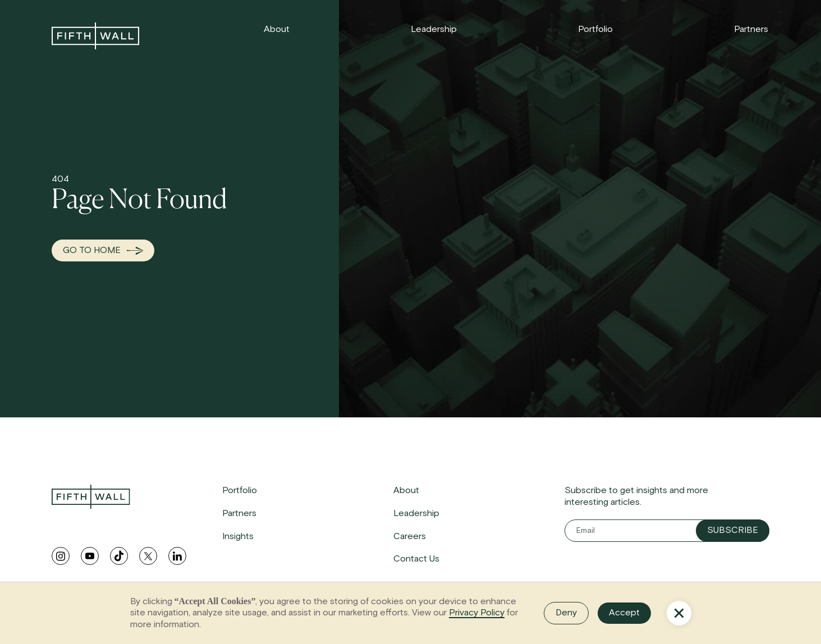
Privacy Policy (477, 613)
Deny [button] (566, 613)
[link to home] (95, 36)
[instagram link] (61, 556)
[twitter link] (148, 556)
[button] (679, 613)
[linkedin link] (177, 556)
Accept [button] (624, 613)
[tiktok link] (119, 556)
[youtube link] (90, 556)
